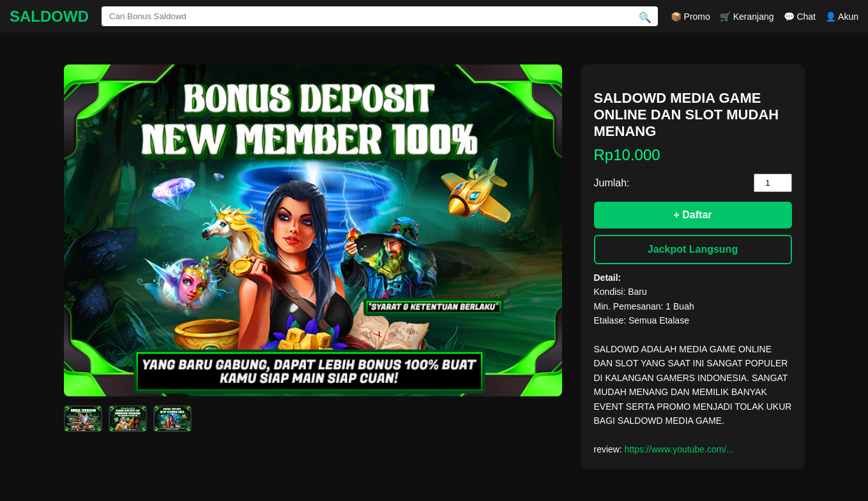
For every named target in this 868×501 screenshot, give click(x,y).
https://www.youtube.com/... (679, 449)
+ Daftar (692, 215)
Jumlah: (612, 183)
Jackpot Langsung (693, 249)
